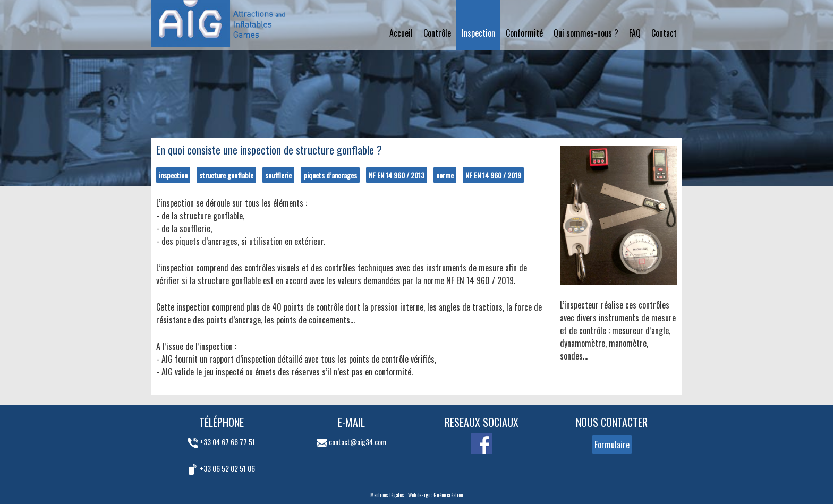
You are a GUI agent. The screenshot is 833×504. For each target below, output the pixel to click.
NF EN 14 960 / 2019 (493, 175)
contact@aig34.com (351, 442)
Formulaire (612, 445)
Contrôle (437, 33)
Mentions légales (387, 495)
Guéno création (448, 495)
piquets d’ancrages (330, 175)
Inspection (478, 33)
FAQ (635, 33)
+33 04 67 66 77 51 (221, 442)
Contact (664, 33)
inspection (173, 175)
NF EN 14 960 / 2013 (397, 175)
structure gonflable (226, 175)
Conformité (524, 33)
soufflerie (278, 175)
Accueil (401, 33)
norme (445, 175)
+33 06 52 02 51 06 (221, 468)
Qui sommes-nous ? (586, 33)
